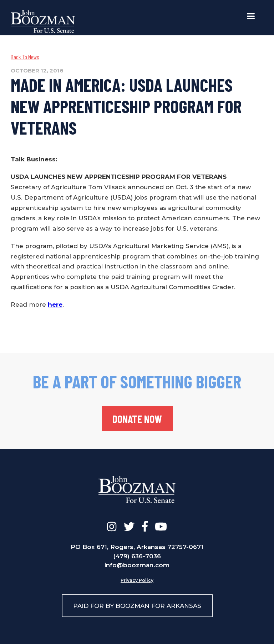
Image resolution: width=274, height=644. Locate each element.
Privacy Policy (137, 580)
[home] (43, 21)
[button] (251, 16)
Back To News (25, 57)
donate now (137, 419)
